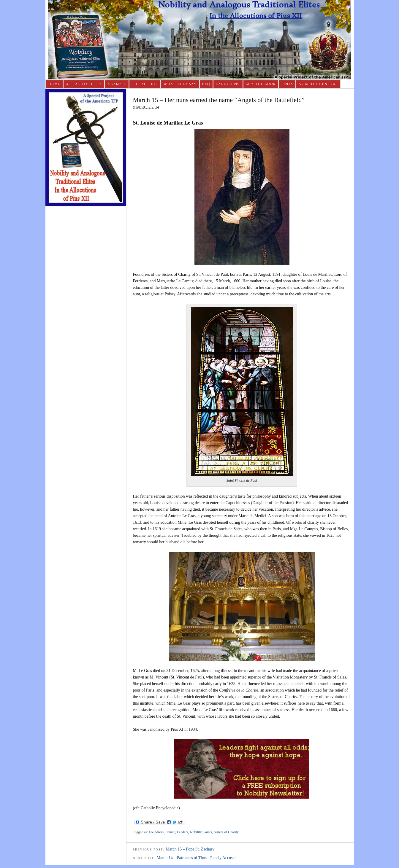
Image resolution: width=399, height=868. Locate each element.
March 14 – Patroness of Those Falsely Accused (197, 858)
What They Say (180, 84)
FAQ (206, 84)
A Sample (117, 84)
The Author (145, 84)
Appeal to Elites (84, 84)
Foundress (156, 832)
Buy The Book (261, 84)
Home (54, 84)
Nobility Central (318, 84)
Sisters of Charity (226, 832)
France (170, 832)
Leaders (183, 832)
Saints (208, 832)
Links (287, 84)
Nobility (196, 832)
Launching (228, 84)
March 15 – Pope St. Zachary (190, 849)
